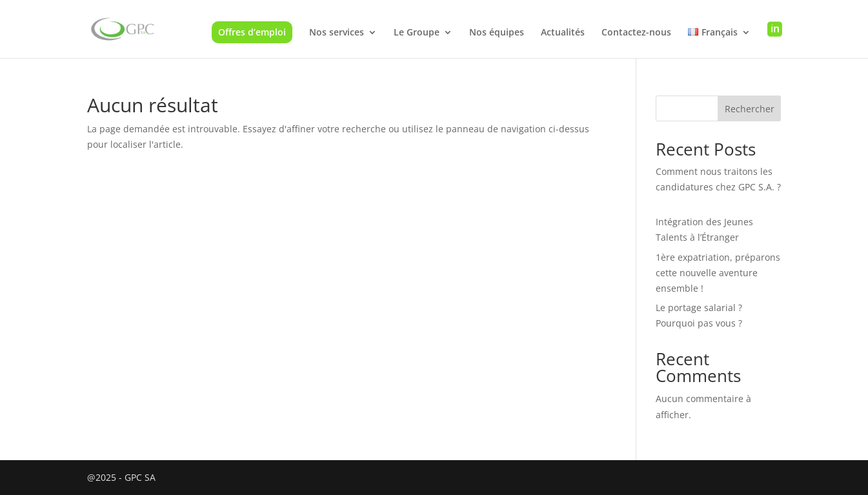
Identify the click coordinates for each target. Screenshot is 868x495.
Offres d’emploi (252, 32)
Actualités (563, 33)
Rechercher (750, 109)
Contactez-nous (636, 33)
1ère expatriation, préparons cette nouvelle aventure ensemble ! (718, 273)
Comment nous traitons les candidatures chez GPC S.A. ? (718, 187)
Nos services (337, 33)
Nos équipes (497, 33)
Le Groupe (417, 33)
